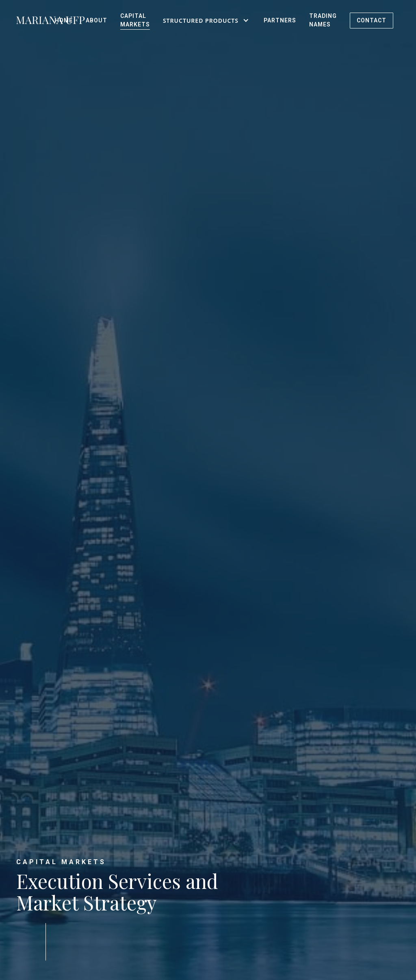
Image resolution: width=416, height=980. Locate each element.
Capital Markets (135, 20)
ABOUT (96, 20)
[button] (207, 20)
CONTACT (372, 20)
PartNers (280, 20)
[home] (32, 20)
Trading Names (323, 20)
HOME (64, 20)
